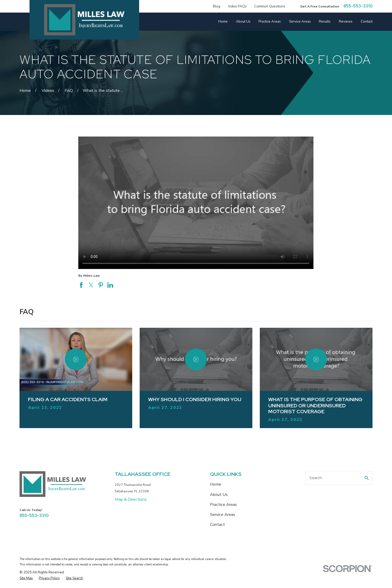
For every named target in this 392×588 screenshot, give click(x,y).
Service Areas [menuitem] (300, 22)
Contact (217, 525)
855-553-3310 (358, 6)
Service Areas (223, 515)
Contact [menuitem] (367, 22)
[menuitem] (26, 578)
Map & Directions (131, 499)
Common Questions (270, 6)
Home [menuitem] (223, 22)
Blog (217, 6)
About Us (219, 495)
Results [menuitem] (325, 22)
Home (216, 484)
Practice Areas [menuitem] (270, 22)
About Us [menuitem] (243, 22)
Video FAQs (237, 6)
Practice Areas (223, 505)
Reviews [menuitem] (346, 22)
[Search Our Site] (367, 478)
